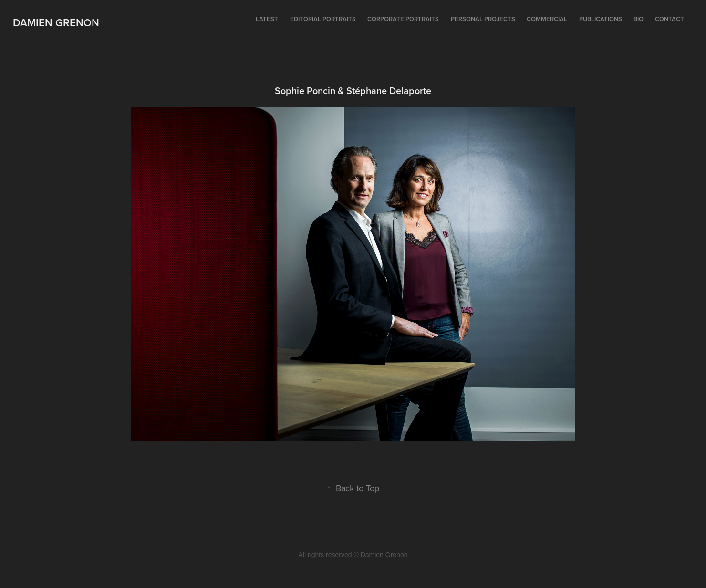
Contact (670, 19)
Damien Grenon (56, 22)
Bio (639, 19)
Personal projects (483, 19)
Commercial (547, 19)
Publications (601, 19)
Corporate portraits (403, 19)
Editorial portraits (323, 19)
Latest (267, 19)
